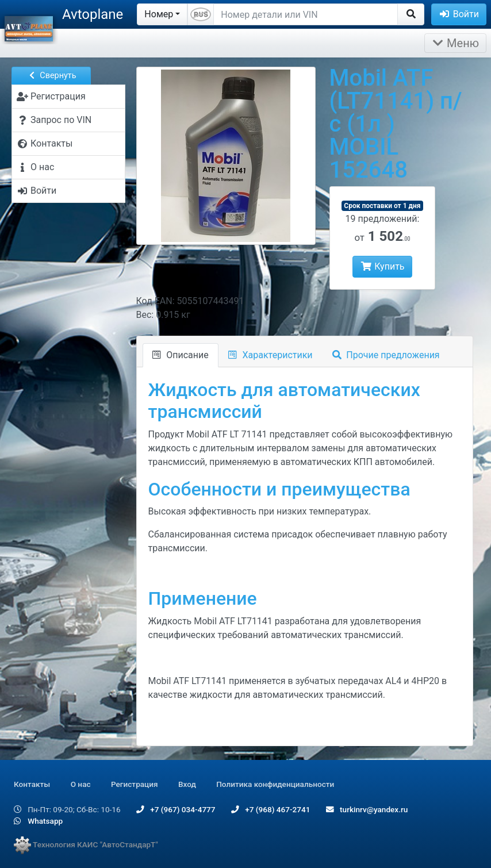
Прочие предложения (386, 355)
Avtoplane (93, 14)
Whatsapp (38, 821)
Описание (181, 355)
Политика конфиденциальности (275, 784)
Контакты (32, 784)
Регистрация (135, 784)
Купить (382, 266)
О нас (81, 784)
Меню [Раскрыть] (455, 43)
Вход (187, 784)
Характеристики (271, 355)
